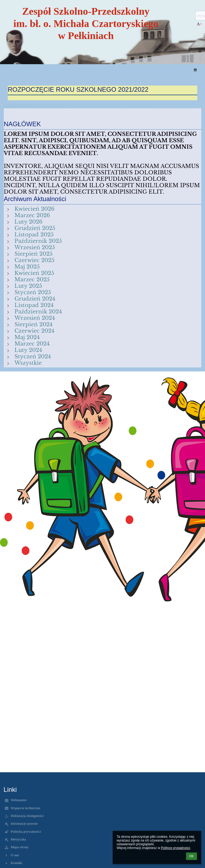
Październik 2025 (38, 241)
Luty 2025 (28, 286)
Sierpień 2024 (34, 324)
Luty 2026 (29, 222)
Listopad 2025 (34, 235)
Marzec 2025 (32, 279)
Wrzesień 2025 (35, 247)
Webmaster (19, 800)
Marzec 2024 (32, 344)
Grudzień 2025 (35, 228)
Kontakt (16, 863)
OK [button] (191, 856)
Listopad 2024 (34, 305)
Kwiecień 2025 (34, 273)
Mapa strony (20, 847)
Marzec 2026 (32, 215)
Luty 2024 (28, 350)
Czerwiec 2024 (35, 331)
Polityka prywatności (26, 831)
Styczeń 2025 (33, 292)
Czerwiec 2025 (34, 260)
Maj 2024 (27, 337)
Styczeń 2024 (33, 356)
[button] (195, 70)
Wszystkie (28, 363)
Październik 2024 (38, 312)
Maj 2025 (27, 267)
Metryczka (18, 839)
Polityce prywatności (175, 848)
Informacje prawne (24, 823)
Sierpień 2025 (33, 254)
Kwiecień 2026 (35, 209)
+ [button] (199, 24)
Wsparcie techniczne (26, 808)
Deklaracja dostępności (27, 816)
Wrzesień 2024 (35, 318)
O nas (15, 855)
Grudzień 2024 (35, 299)
